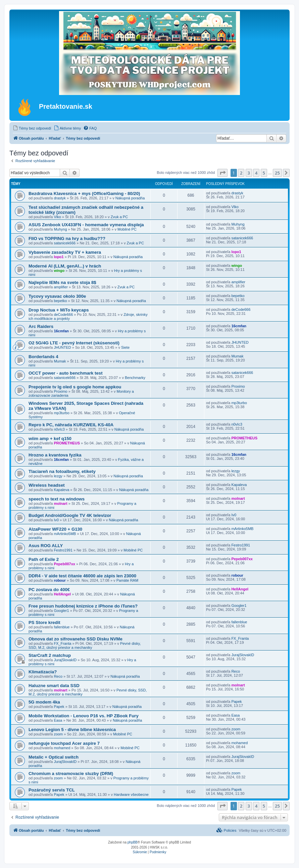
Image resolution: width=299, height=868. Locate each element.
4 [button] (256, 173)
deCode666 (63, 315)
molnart (60, 503)
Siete (125, 347)
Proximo (60, 391)
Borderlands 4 (43, 357)
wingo (59, 271)
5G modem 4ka (44, 702)
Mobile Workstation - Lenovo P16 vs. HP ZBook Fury (84, 716)
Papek (59, 707)
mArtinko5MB (65, 534)
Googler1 (61, 611)
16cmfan (61, 331)
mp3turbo (61, 413)
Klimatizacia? (43, 672)
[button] (222, 173)
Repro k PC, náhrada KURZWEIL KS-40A (71, 425)
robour (60, 580)
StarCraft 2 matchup (50, 655)
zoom (58, 734)
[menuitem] (32, 128)
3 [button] (249, 173)
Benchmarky (135, 378)
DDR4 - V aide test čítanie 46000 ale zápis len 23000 (82, 576)
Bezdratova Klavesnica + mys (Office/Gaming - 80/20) (84, 194)
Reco (58, 676)
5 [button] (264, 173)
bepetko (60, 301)
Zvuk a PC (119, 217)
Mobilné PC (127, 229)
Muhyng (60, 229)
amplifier (61, 287)
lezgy (58, 476)
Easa (58, 720)
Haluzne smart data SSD (54, 686)
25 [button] (277, 173)
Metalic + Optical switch (54, 757)
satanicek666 (65, 243)
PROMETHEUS (67, 443)
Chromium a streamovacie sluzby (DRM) (71, 774)
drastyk (60, 198)
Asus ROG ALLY (46, 546)
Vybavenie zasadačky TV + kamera (65, 252)
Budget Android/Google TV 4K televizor (70, 515)
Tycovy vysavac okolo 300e (57, 296)
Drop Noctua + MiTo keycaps (59, 310)
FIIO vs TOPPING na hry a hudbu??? (67, 238)
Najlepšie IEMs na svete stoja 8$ (62, 282)
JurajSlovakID (65, 660)
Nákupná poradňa (130, 198)
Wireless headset (47, 485)
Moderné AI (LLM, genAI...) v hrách (65, 266)
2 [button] (241, 173)
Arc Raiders (41, 326)
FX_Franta (62, 643)
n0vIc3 (59, 429)
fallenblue (62, 627)
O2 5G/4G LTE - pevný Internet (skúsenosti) (74, 343)
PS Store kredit (44, 622)
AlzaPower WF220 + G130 (55, 529)
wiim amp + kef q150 (50, 439)
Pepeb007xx (64, 564)
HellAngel (62, 594)
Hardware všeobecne (131, 794)
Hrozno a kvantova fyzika (55, 455)
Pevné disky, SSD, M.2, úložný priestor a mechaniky (85, 645)
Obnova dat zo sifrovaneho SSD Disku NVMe (76, 639)
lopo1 (59, 257)
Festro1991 (63, 550)
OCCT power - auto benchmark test (66, 373)
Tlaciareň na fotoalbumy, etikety (62, 471)
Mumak (60, 361)
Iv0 (56, 520)
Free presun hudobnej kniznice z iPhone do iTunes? (83, 606)
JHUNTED (62, 347)
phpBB (133, 842)
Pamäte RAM (127, 580)
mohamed (62, 748)
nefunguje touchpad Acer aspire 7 (64, 743)
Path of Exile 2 (44, 559)
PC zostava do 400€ (49, 590)
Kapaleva (61, 490)
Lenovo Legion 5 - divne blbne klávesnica (72, 730)
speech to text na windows (57, 499)
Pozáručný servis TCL (52, 790)
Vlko (57, 217)
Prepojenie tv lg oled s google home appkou (75, 387)
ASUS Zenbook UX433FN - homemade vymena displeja (86, 225)
